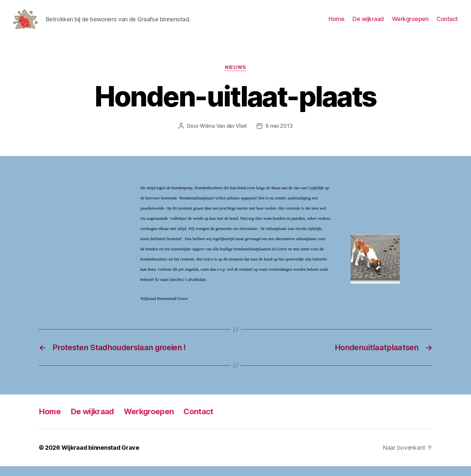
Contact (447, 24)
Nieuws (235, 77)
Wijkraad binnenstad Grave (100, 457)
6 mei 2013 (279, 136)
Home (336, 24)
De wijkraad (368, 24)
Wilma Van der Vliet (223, 136)
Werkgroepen (410, 24)
